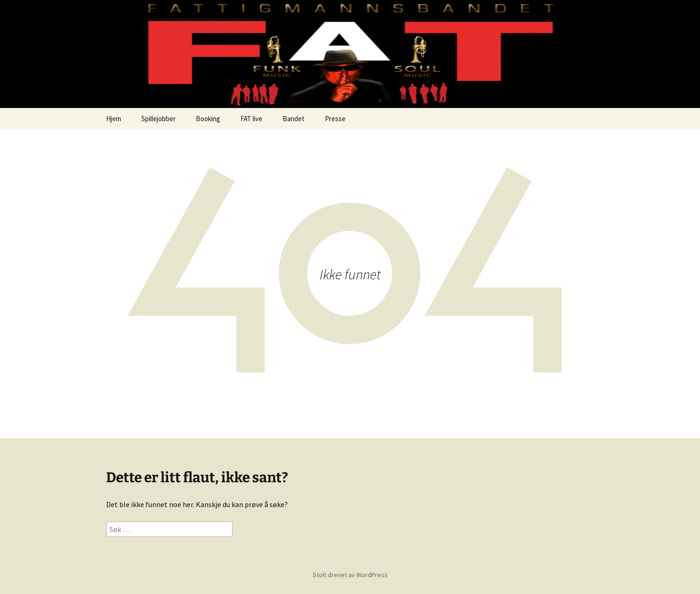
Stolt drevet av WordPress (350, 575)
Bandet (294, 119)
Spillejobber (158, 119)
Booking (208, 119)
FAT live (251, 119)
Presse (335, 119)
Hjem (114, 119)
